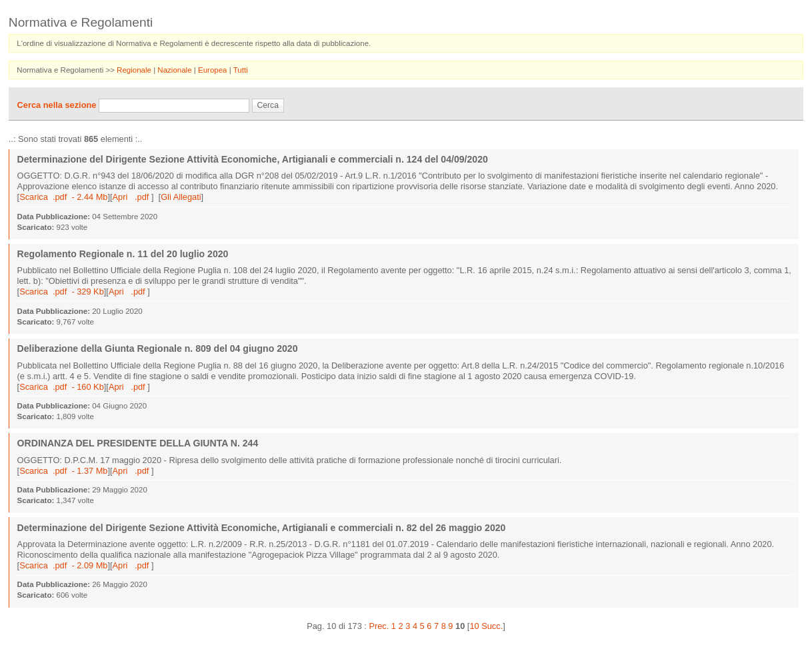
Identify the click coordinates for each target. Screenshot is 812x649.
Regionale (135, 70)
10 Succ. (486, 626)
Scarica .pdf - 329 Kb (62, 292)
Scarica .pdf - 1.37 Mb (63, 471)
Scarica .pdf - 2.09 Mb (63, 565)
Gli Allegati (181, 197)
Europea (214, 70)
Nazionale (175, 70)
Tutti (241, 70)
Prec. (379, 626)
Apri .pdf (132, 197)
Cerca (268, 105)
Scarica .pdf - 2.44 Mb (63, 197)
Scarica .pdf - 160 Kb (62, 387)
